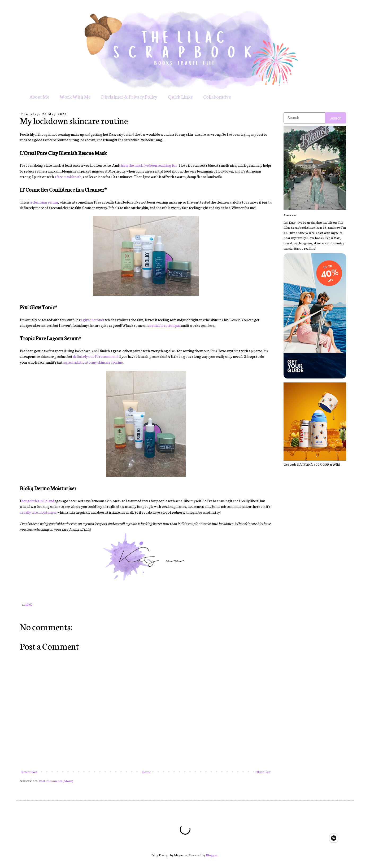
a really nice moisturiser (38, 512)
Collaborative (217, 96)
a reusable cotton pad (164, 325)
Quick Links (180, 96)
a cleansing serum (44, 202)
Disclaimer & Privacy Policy (129, 96)
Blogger (212, 855)
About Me (39, 96)
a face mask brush (68, 177)
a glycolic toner (93, 320)
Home (146, 772)
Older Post (263, 772)
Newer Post (29, 772)
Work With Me (75, 96)
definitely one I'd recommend (96, 356)
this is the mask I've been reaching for (148, 165)
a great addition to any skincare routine (93, 362)
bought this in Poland (38, 501)
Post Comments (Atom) (56, 781)
